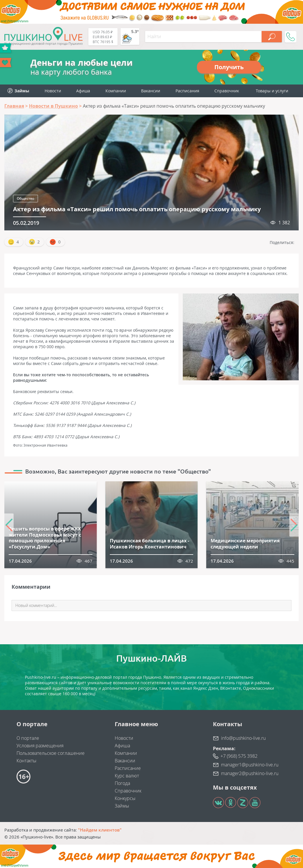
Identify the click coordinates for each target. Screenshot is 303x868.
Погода (122, 783)
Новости (53, 91)
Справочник (227, 91)
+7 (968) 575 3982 (239, 756)
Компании (116, 91)
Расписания (187, 91)
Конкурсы (125, 798)
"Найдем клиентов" (100, 830)
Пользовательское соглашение (51, 753)
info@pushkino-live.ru (243, 738)
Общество (25, 198)
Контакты (27, 761)
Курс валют (127, 776)
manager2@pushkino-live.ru (250, 773)
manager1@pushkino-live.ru (250, 765)
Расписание (128, 768)
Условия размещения (40, 746)
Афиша (83, 91)
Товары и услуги (272, 91)
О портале (28, 738)
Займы (122, 806)
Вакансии (151, 91)
